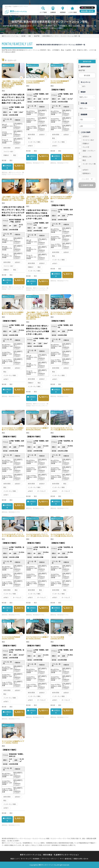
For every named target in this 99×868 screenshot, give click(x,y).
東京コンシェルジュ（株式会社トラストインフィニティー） (13, 173)
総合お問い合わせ (87, 11)
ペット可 (86, 147)
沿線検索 (53, 12)
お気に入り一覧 (88, 8)
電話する (20, 166)
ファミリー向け (88, 140)
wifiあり (85, 170)
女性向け (86, 136)
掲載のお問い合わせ (81, 859)
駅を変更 (87, 75)
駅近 (84, 160)
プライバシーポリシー (50, 859)
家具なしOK (87, 157)
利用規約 (36, 859)
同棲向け (86, 143)
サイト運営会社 (66, 859)
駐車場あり (87, 173)
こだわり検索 (72, 12)
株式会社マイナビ (39, 163)
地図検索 (63, 12)
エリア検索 (43, 12)
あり (84, 86)
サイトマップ (26, 859)
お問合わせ (8, 167)
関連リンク (15, 859)
